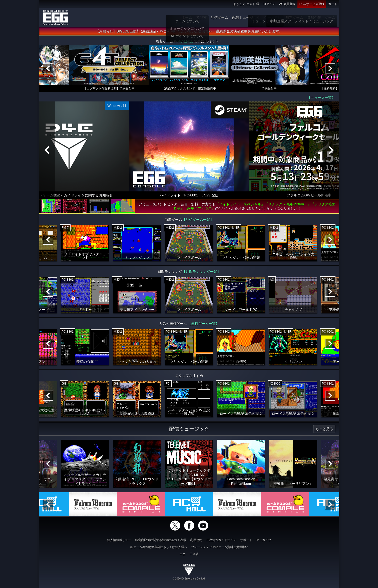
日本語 (194, 554)
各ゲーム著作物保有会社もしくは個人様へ (159, 547)
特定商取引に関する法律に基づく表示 (161, 540)
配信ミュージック (246, 17)
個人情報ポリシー (119, 540)
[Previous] (48, 69)
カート (333, 4)
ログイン (269, 4)
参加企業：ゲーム (321, 17)
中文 (183, 554)
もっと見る (324, 430)
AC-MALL (185, 42)
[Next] (330, 69)
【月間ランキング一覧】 (201, 273)
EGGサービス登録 (312, 4)
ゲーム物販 (273, 17)
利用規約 (196, 540)
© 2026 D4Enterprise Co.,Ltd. (189, 579)
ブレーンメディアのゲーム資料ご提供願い (220, 547)
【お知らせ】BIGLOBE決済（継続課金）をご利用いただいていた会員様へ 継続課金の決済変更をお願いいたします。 (189, 32)
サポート (246, 540)
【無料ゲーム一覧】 (203, 325)
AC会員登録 (287, 4)
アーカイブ (264, 540)
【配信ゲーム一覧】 (198, 221)
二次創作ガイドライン (221, 540)
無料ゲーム (294, 17)
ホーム (187, 17)
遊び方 (201, 17)
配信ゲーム (219, 17)
